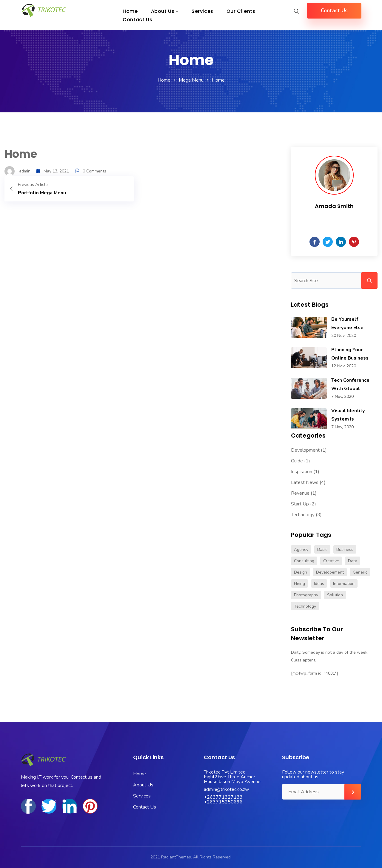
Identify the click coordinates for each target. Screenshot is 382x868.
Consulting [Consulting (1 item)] (304, 561)
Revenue (300, 493)
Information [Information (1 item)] (344, 584)
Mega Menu (191, 80)
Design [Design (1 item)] (301, 572)
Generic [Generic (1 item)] (360, 572)
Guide (297, 461)
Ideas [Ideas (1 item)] (319, 584)
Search (369, 281)
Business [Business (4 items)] (345, 550)
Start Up (300, 504)
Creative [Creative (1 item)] (331, 561)
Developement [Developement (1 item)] (330, 572)
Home (164, 80)
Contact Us (137, 20)
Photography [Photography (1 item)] (306, 595)
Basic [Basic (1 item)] (322, 550)
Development (305, 450)
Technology (303, 515)
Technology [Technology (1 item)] (305, 606)
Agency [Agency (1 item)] (301, 550)
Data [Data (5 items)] (353, 561)
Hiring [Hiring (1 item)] (299, 584)
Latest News (305, 482)
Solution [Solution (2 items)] (335, 595)
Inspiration (302, 472)
